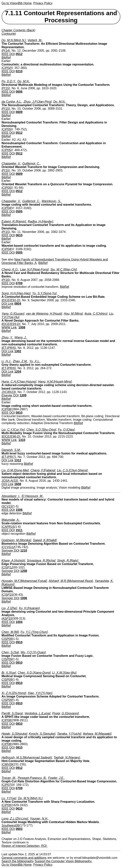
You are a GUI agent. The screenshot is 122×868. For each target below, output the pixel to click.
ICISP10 (7, 595)
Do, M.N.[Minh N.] (14, 40)
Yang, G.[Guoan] (13, 314)
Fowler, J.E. (56, 778)
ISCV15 (7, 506)
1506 (19, 510)
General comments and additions (24, 858)
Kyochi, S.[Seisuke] (42, 734)
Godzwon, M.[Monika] (16, 540)
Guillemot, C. (31, 163)
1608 (18, 484)
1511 (19, 530)
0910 (19, 642)
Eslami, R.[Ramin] (14, 221)
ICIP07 (6, 785)
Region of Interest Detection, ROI (25, 846)
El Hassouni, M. (32, 496)
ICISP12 (7, 567)
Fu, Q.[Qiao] (66, 430)
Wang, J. (21, 337)
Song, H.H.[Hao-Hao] (16, 293)
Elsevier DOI (10, 395)
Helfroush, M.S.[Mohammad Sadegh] (27, 758)
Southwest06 (10, 825)
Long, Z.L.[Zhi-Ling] (15, 819)
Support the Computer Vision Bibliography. (63, 861)
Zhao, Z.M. (20, 361)
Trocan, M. (9, 778)
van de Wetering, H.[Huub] (44, 314)
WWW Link (9, 327)
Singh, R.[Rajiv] (68, 561)
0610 (19, 235)
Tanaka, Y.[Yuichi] (69, 734)
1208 (24, 571)
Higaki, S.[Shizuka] (14, 734)
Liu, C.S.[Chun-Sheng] (72, 470)
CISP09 (7, 639)
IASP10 (7, 619)
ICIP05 (6, 129)
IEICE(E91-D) (11, 300)
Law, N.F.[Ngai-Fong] (34, 269)
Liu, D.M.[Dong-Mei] (15, 470)
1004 (19, 622)
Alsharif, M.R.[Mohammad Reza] (71, 581)
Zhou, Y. (7, 337)
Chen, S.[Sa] (10, 652)
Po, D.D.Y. (9, 81)
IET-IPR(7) (9, 457)
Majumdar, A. (11, 520)
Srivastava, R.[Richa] (41, 561)
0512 (19, 54)
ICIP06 (6, 805)
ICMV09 (7, 764)
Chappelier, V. (11, 163)
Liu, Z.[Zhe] (9, 608)
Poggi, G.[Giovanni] (65, 713)
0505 (19, 211)
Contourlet (9, 34)
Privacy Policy (43, 3)
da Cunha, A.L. (12, 102)
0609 (19, 112)
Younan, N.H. (39, 819)
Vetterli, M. (35, 40)
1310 (22, 440)
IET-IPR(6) (9, 348)
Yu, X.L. (35, 361)
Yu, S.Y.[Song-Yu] (44, 293)
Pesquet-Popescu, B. (32, 778)
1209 (23, 395)
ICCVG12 (8, 547)
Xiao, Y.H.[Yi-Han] (40, 693)
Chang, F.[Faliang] (43, 470)
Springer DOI (10, 551)
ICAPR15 (8, 527)
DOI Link (7, 304)
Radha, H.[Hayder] (41, 221)
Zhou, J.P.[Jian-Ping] (38, 102)
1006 (24, 598)
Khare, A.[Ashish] (13, 561)
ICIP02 (6, 68)
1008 (22, 327)
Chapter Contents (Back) (18, 30)
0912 (19, 768)
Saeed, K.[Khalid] (45, 540)
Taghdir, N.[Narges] (67, 758)
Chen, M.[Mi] (10, 632)
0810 (19, 413)
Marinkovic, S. (51, 201)
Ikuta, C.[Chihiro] (96, 314)
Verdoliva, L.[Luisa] (37, 713)
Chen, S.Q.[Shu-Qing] (41, 430)
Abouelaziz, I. (11, 496)
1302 (18, 351)
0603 (19, 829)
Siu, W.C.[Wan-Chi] (64, 269)
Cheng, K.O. (10, 269)
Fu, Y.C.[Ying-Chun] (34, 632)
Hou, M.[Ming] (73, 314)
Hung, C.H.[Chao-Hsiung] (19, 382)
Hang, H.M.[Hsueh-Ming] (55, 382)
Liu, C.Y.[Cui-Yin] (13, 430)
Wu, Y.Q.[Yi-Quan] (33, 652)
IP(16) (6, 280)
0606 (19, 92)
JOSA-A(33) (10, 481)
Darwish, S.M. (11, 450)
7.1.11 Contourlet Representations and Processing (61, 17)
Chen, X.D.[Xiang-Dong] (34, 673)
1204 (18, 372)
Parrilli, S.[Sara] (12, 713)
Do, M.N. (23, 81)
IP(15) (6, 88)
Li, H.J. (6, 361)
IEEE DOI (8, 54)
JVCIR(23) (9, 392)
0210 (19, 71)
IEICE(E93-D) (11, 324)
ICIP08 (6, 409)
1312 (18, 460)
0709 (19, 283)
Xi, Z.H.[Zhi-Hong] (14, 693)
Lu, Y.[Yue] (9, 798)
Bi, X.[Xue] (9, 673)
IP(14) (6, 51)
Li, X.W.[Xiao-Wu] (64, 673)
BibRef (6, 58)
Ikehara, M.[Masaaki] (97, 734)
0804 (18, 304)
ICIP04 (6, 208)
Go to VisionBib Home (17, 3)
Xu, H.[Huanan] (29, 608)
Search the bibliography (18, 861)
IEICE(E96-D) (11, 436)
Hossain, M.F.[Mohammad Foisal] (24, 581)
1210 (24, 551)
